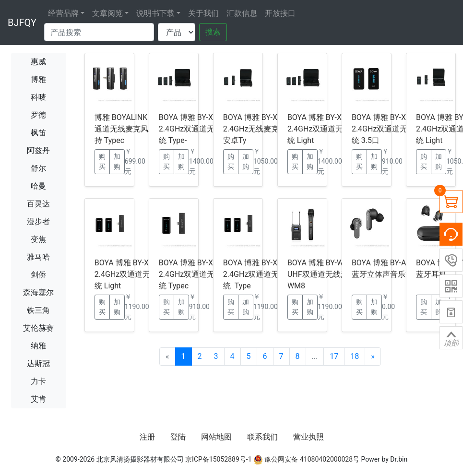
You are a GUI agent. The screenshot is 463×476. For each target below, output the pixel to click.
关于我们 (203, 13)
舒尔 (38, 168)
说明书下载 (155, 13)
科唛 (38, 97)
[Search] (99, 32)
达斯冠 (38, 363)
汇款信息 (242, 13)
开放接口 (280, 13)
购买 (102, 161)
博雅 (38, 79)
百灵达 (38, 204)
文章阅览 (107, 13)
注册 (147, 437)
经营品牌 (63, 13)
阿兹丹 (38, 150)
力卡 (38, 381)
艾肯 (38, 399)
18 (355, 356)
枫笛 (38, 133)
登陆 (178, 437)
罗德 (38, 115)
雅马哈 (38, 257)
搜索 (213, 32)
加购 (117, 161)
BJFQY (22, 23)
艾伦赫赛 (38, 328)
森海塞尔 (38, 292)
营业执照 (309, 437)
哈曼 (38, 186)
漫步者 (38, 221)
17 (334, 356)
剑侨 (38, 275)
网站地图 (216, 437)
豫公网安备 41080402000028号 (306, 459)
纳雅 (38, 346)
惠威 (38, 62)
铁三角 (38, 310)
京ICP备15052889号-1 (218, 459)
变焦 (38, 239)
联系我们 (262, 437)
